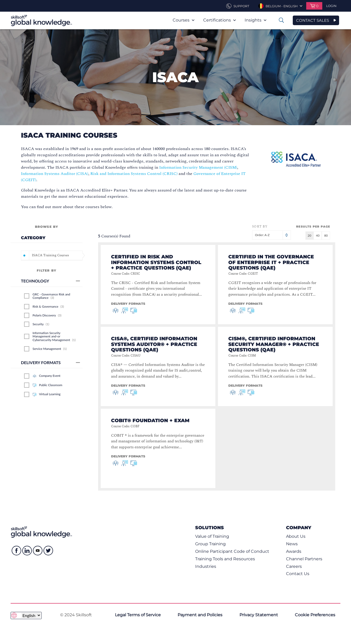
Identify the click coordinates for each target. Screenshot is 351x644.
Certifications (220, 20)
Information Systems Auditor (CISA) (55, 174)
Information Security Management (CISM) (198, 167)
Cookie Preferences (315, 615)
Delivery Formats (51, 362)
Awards (294, 551)
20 (310, 235)
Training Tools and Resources (225, 559)
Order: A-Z (272, 235)
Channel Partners (304, 559)
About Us (296, 536)
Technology (51, 281)
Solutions (210, 528)
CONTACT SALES (313, 20)
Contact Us (298, 574)
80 (326, 235)
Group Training (210, 544)
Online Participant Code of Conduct (232, 551)
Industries (206, 566)
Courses (184, 20)
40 (318, 235)
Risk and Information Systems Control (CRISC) (134, 174)
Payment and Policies (200, 615)
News (292, 544)
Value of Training (212, 536)
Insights (255, 20)
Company (299, 528)
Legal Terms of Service (138, 615)
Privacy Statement (259, 615)
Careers (294, 566)
